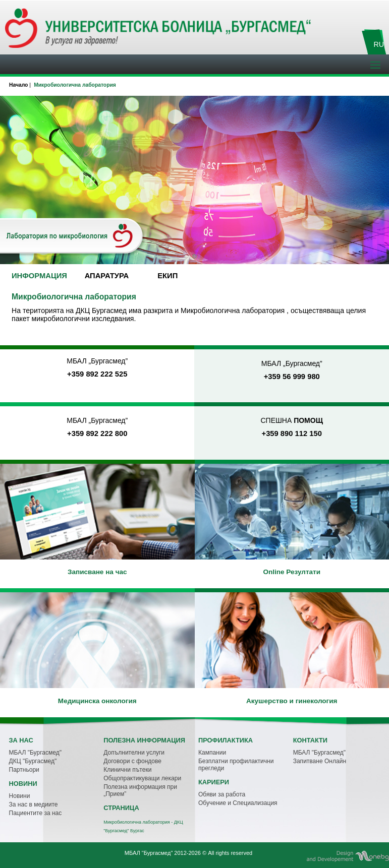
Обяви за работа (222, 794)
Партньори (24, 770)
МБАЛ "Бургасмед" (35, 753)
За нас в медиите (34, 804)
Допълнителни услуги (134, 753)
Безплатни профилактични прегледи (236, 765)
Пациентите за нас (36, 813)
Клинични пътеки (127, 770)
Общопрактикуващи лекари (142, 778)
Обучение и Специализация (238, 803)
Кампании (212, 753)
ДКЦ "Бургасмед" (33, 761)
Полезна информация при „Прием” (140, 790)
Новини (20, 796)
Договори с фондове (132, 761)
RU (379, 44)
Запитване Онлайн (320, 761)
